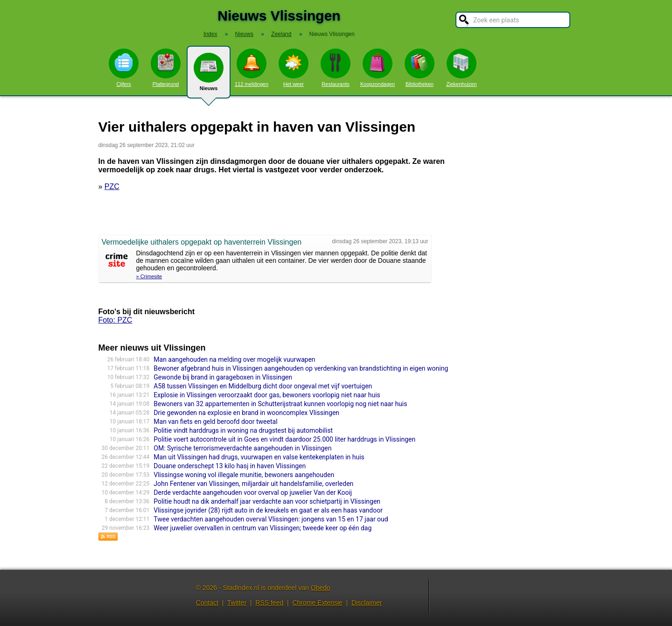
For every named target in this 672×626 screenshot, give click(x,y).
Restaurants (336, 68)
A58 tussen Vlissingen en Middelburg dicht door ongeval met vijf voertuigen (263, 386)
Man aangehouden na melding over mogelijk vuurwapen (234, 359)
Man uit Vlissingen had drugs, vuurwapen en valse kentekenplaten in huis (259, 457)
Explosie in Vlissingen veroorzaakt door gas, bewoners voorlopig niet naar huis (267, 395)
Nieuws (209, 76)
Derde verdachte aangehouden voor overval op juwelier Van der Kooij (253, 492)
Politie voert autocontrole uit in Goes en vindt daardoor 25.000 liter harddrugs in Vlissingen (284, 439)
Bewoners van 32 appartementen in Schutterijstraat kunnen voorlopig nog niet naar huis (280, 404)
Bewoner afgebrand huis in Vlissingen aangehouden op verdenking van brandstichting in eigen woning (301, 368)
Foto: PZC (115, 320)
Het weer (294, 68)
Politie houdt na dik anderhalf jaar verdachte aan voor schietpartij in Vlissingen (267, 501)
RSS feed (269, 603)
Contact (207, 603)
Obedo (321, 588)
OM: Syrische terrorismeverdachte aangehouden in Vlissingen (242, 448)
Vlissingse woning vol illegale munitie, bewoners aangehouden (244, 475)
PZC (112, 186)
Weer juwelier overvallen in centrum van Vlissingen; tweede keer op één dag (262, 528)
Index (210, 34)
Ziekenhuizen (461, 68)
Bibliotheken (420, 68)
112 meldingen (252, 68)
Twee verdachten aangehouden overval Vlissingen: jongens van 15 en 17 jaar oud (271, 519)
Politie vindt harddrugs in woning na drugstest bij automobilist (243, 430)
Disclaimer (367, 603)
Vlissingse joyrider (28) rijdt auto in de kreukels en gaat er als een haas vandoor (268, 510)
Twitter (237, 603)
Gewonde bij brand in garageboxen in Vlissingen (223, 377)
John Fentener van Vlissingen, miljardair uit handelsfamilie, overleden (253, 484)
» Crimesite (149, 276)
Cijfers (124, 68)
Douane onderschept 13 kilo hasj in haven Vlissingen (230, 466)
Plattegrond (166, 68)
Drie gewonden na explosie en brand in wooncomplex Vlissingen (246, 413)
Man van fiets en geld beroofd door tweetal (215, 422)
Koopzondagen (378, 68)
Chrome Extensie (317, 603)
